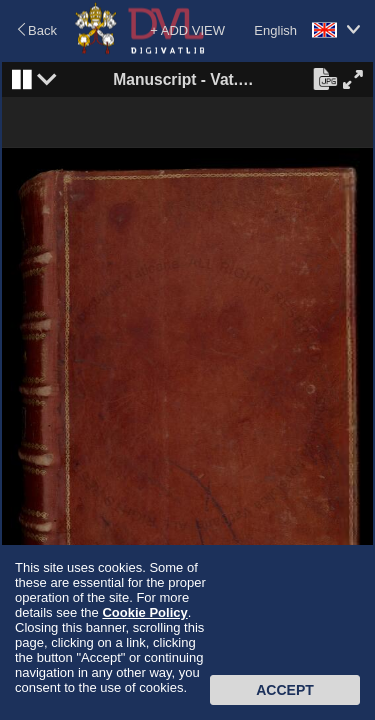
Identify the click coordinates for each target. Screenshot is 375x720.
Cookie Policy (144, 612)
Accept (285, 690)
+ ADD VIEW (187, 30)
